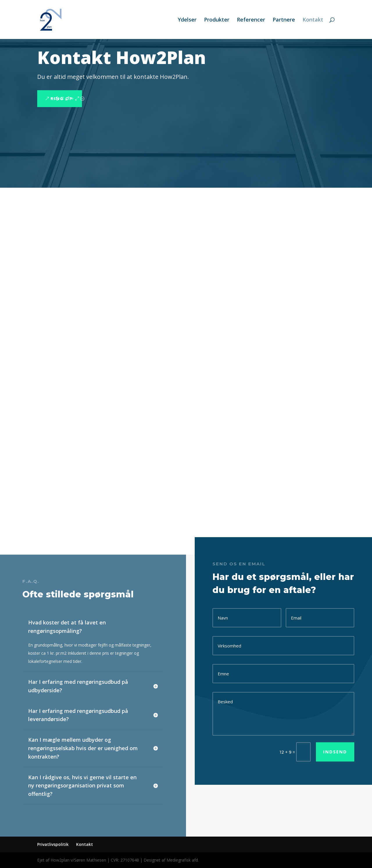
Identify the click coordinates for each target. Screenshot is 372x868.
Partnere (284, 20)
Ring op (62, 98)
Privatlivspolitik (53, 844)
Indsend (335, 752)
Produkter (217, 20)
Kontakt (313, 20)
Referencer (251, 20)
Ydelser (187, 20)
